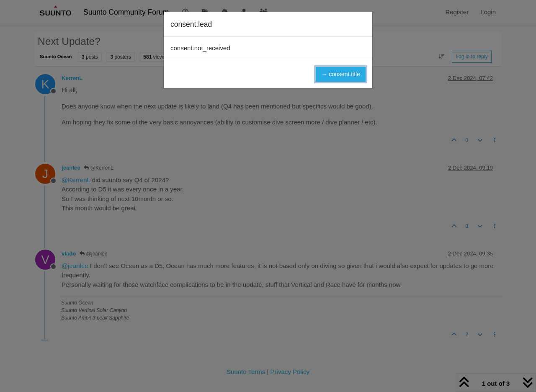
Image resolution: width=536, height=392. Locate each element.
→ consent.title (341, 74)
